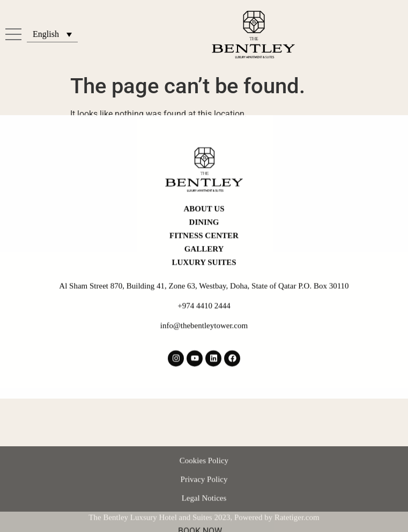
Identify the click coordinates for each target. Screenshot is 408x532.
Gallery (204, 237)
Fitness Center (204, 223)
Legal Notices (204, 514)
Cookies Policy (204, 476)
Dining (204, 210)
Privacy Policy (204, 495)
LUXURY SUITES (204, 250)
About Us (204, 197)
